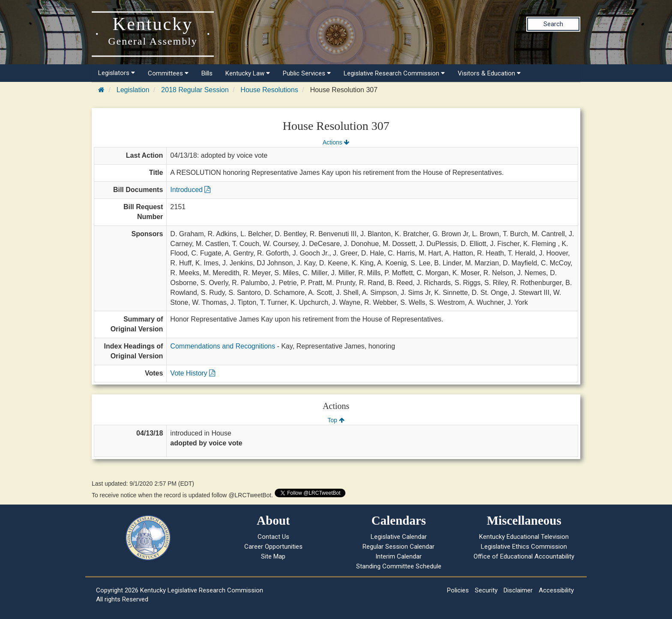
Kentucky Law (248, 73)
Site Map (273, 556)
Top (336, 420)
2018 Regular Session (195, 90)
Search (553, 24)
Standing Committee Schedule (399, 566)
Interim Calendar (399, 556)
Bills (207, 73)
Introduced (190, 190)
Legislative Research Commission (394, 73)
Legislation (133, 90)
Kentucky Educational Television (524, 537)
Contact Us (273, 537)
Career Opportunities (273, 547)
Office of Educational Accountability (524, 556)
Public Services (307, 73)
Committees (168, 73)
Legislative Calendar (399, 537)
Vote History (193, 373)
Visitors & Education (489, 73)
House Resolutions (269, 90)
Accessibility (556, 590)
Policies (458, 590)
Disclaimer (518, 590)
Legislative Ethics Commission (524, 547)
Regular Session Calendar (399, 547)
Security (486, 590)
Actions (336, 142)
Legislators (117, 73)
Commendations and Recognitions (223, 346)
